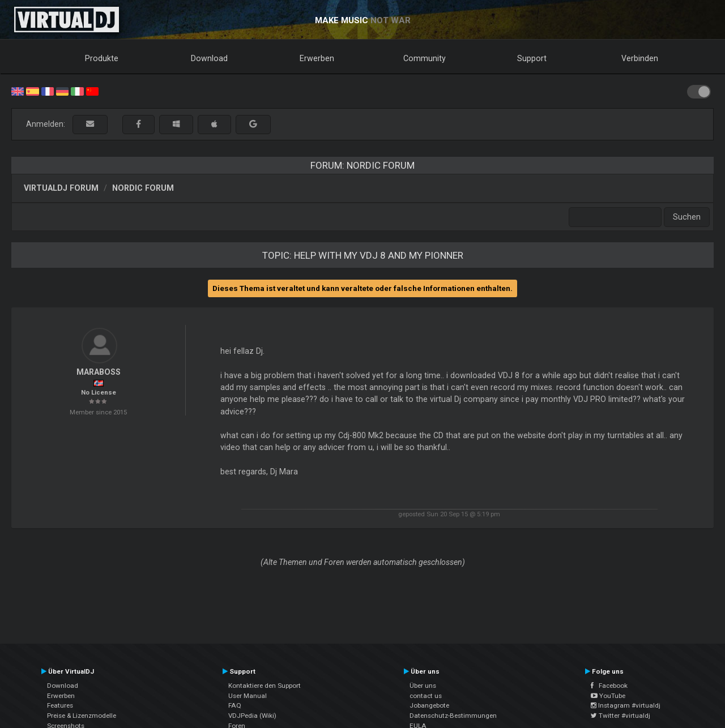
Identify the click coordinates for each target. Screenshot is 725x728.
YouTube (608, 696)
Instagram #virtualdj (626, 705)
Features (60, 705)
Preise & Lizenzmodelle (82, 716)
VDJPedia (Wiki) (252, 716)
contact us (426, 696)
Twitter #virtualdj (620, 716)
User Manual (248, 696)
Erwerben (317, 58)
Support (532, 58)
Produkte (102, 58)
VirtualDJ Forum (61, 188)
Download (209, 58)
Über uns (423, 686)
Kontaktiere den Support (265, 686)
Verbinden (640, 58)
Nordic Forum (143, 188)
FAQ (235, 705)
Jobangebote (429, 705)
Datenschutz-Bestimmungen (453, 716)
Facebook (609, 686)
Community (425, 58)
